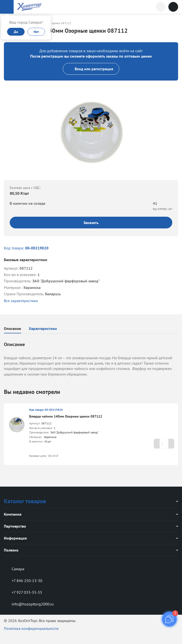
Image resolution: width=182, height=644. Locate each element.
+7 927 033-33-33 (23, 592)
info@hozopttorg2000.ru (29, 604)
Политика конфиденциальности (31, 628)
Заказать (91, 223)
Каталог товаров (25, 501)
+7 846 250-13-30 (23, 581)
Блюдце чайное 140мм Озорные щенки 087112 (66, 416)
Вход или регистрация (91, 69)
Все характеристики (21, 301)
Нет (36, 32)
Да (16, 32)
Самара (14, 569)
